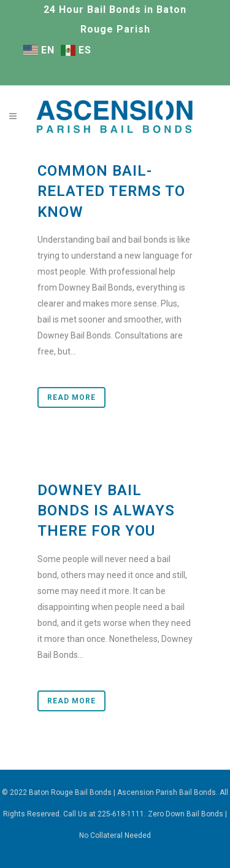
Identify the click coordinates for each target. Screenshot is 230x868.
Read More (71, 397)
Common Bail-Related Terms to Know (111, 191)
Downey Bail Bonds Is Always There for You (106, 510)
